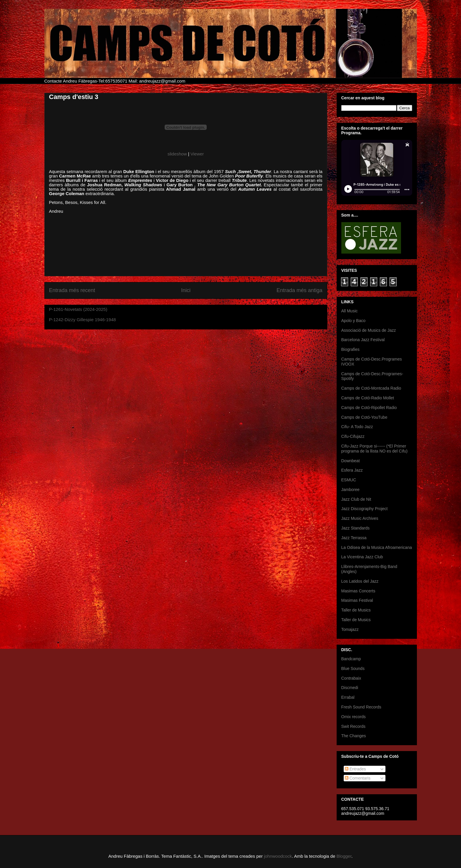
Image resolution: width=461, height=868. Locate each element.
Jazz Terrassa (354, 538)
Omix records (354, 717)
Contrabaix (351, 678)
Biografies (350, 349)
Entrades (355, 769)
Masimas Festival (357, 600)
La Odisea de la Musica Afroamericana (377, 547)
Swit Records (353, 726)
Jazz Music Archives (360, 518)
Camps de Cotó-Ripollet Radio (369, 408)
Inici (186, 290)
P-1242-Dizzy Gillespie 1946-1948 (83, 320)
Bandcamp (351, 659)
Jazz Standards (356, 528)
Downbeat (351, 461)
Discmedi (350, 688)
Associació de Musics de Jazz (369, 330)
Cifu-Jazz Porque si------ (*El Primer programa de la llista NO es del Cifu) (375, 449)
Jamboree (350, 490)
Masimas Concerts (358, 591)
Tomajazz (350, 629)
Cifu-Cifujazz (353, 436)
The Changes (354, 736)
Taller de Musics (356, 610)
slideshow (177, 154)
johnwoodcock (278, 856)
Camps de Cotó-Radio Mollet (368, 398)
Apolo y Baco (354, 321)
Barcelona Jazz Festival (363, 340)
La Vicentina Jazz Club (362, 557)
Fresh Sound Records (361, 707)
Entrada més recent (72, 290)
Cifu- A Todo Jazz (357, 427)
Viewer (197, 154)
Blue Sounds (353, 668)
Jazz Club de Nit (356, 499)
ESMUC (349, 480)
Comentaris (358, 778)
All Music (350, 311)
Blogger (344, 856)
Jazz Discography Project (365, 509)
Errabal (348, 697)
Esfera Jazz (352, 470)
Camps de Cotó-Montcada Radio (371, 388)
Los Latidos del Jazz (360, 581)
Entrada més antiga (299, 290)
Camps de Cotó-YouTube (364, 417)
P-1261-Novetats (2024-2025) (78, 309)
